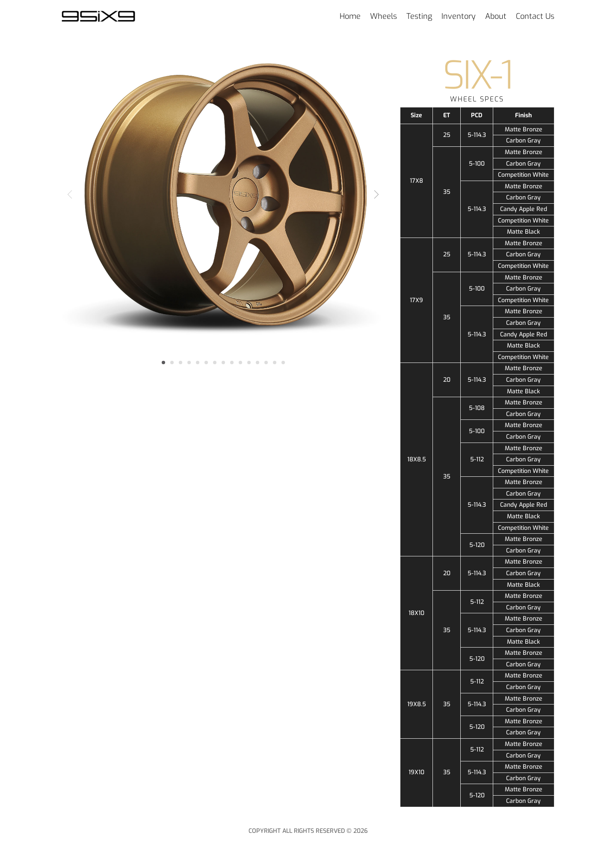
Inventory (459, 16)
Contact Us (535, 16)
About (496, 16)
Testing (419, 16)
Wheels (384, 16)
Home (350, 16)
